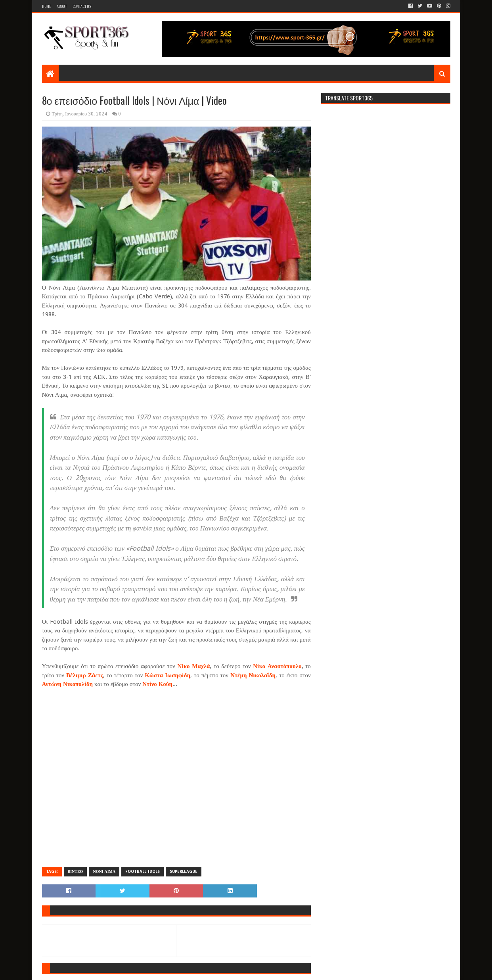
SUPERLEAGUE (184, 871)
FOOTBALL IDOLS (143, 871)
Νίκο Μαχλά (194, 666)
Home (46, 6)
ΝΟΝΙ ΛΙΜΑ (104, 871)
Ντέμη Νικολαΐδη (253, 675)
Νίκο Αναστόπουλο (277, 666)
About (62, 6)
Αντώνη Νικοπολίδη (67, 684)
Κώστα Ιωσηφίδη (168, 675)
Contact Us (82, 6)
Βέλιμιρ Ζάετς (85, 675)
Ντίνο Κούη (157, 684)
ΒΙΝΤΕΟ (76, 871)
